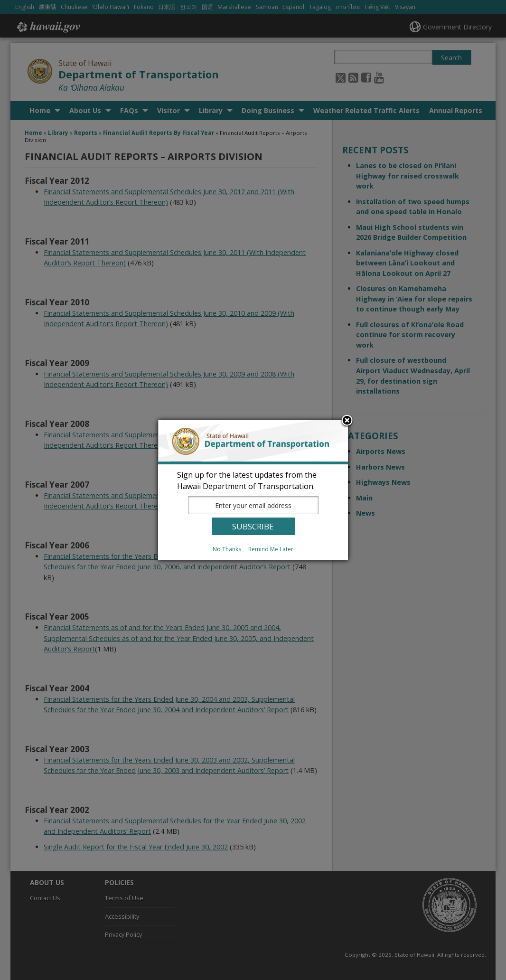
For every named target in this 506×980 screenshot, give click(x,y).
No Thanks (227, 549)
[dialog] (253, 490)
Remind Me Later (271, 549)
